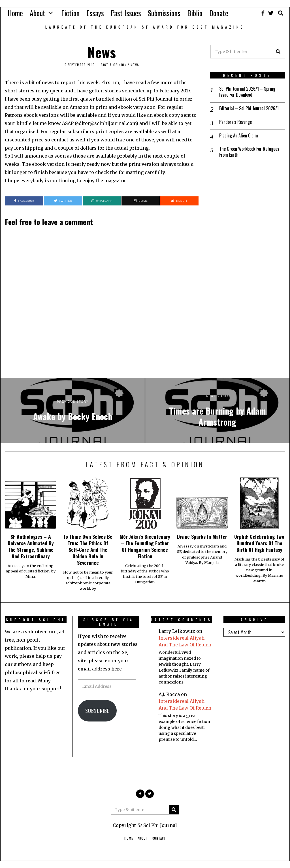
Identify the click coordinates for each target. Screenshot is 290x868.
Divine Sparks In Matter (202, 536)
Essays (95, 13)
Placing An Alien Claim (239, 136)
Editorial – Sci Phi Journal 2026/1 (249, 108)
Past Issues (126, 13)
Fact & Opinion (114, 65)
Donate (219, 13)
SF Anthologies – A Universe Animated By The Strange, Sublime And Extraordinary (31, 546)
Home (15, 13)
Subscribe (97, 711)
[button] (278, 52)
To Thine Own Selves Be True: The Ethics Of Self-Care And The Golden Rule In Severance (88, 549)
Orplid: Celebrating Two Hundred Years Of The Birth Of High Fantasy (259, 543)
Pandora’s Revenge (235, 122)
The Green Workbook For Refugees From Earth (249, 152)
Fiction (70, 13)
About (38, 13)
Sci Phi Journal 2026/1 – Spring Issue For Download (247, 92)
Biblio (195, 13)
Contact (159, 838)
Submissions (164, 13)
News (135, 65)
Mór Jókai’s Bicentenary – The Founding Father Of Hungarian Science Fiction (145, 546)
